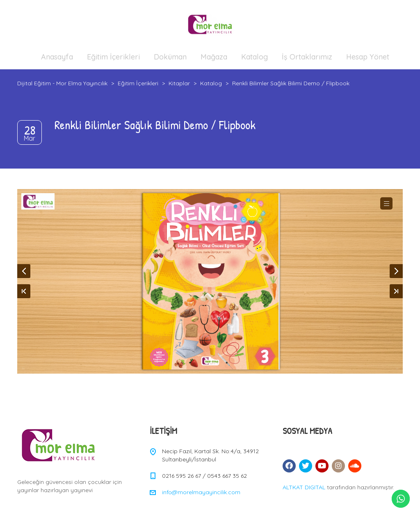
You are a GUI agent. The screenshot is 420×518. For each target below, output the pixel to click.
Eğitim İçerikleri (113, 57)
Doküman (170, 57)
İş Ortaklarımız (307, 57)
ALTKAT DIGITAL (304, 487)
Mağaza (214, 57)
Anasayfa (57, 57)
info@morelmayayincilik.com (201, 492)
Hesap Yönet (368, 57)
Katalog (255, 57)
